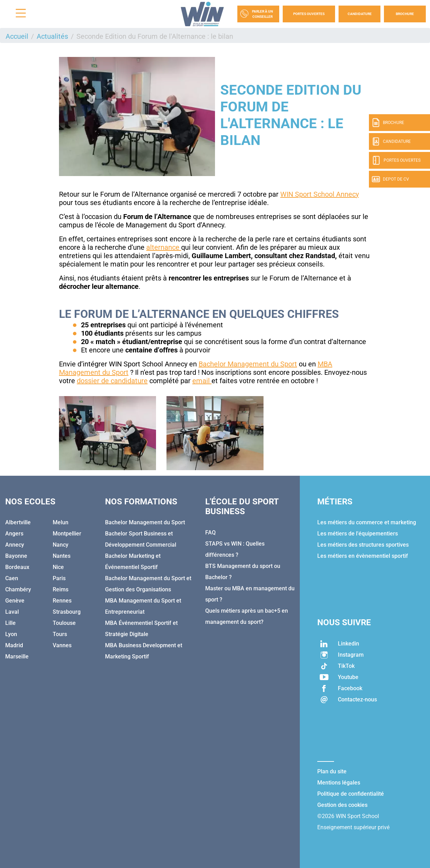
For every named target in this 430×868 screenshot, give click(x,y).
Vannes (62, 645)
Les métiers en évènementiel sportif (363, 556)
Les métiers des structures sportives (363, 545)
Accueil (17, 36)
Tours (60, 634)
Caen (12, 578)
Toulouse (64, 623)
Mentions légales (339, 783)
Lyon (11, 634)
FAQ (210, 533)
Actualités (52, 36)
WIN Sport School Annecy (320, 194)
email (202, 381)
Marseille (17, 657)
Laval (12, 612)
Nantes (62, 556)
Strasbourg (67, 612)
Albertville (18, 522)
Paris (59, 578)
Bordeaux (17, 567)
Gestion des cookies (342, 805)
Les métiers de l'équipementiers (358, 534)
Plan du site (332, 771)
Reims (61, 589)
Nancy (61, 545)
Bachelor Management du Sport (248, 364)
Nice (58, 567)
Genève (15, 601)
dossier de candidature (112, 381)
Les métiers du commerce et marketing (367, 522)
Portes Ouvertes (309, 14)
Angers (14, 534)
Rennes (62, 601)
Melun (61, 522)
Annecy (15, 545)
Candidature (360, 14)
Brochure (405, 14)
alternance (164, 247)
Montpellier (67, 534)
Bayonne (16, 556)
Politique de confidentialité (351, 794)
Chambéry (18, 589)
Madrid (14, 645)
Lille (10, 623)
